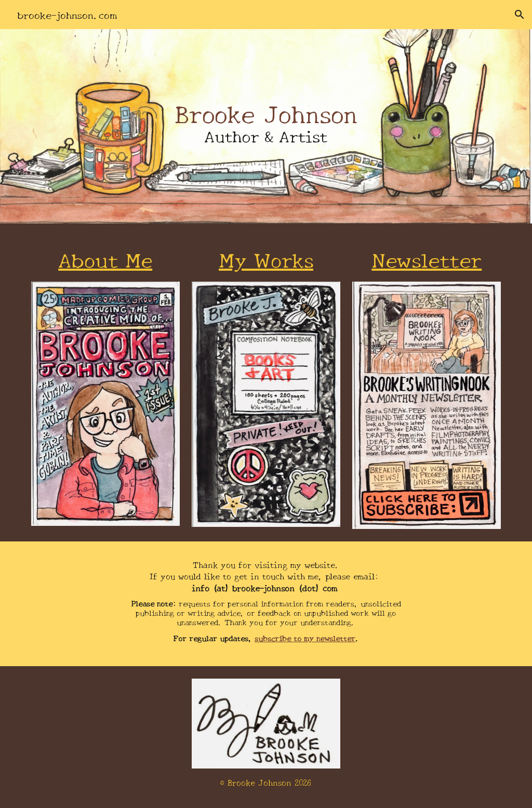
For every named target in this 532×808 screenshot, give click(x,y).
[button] (520, 15)
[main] (266, 126)
